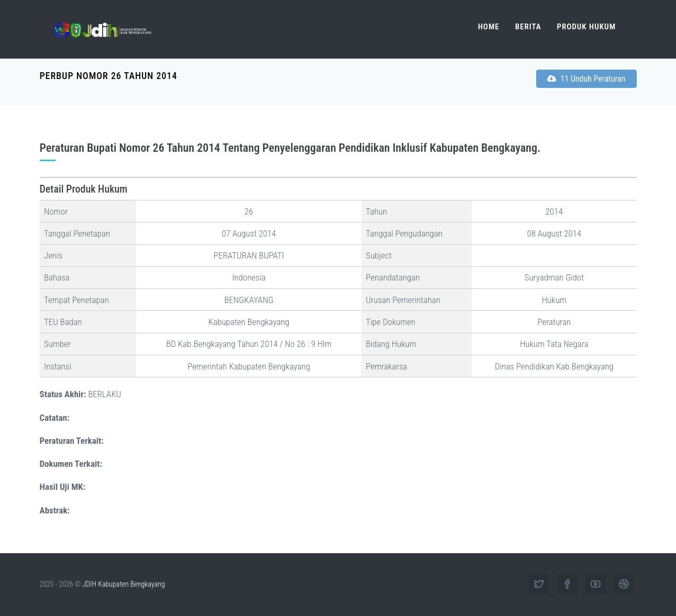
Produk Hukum (586, 27)
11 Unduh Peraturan (586, 79)
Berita (528, 27)
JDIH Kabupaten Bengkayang (123, 584)
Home (489, 27)
